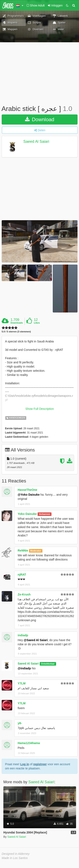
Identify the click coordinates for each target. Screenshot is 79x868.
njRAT (22, 575)
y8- (20, 723)
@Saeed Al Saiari (36, 640)
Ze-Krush (24, 594)
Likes (37, 323)
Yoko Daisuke (27, 514)
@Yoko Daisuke (29, 495)
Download (40, 119)
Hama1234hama (29, 743)
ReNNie (23, 550)
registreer (40, 764)
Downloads (17, 323)
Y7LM (22, 683)
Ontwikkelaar (48, 664)
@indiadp (24, 668)
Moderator (36, 551)
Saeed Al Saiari (36, 141)
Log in (25, 764)
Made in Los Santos (15, 858)
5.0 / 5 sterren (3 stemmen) (16, 332)
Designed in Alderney (16, 854)
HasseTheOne (27, 490)
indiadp (23, 635)
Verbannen (45, 514)
